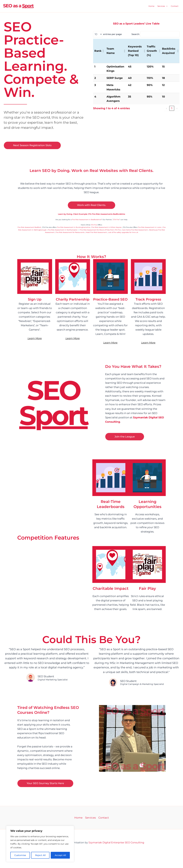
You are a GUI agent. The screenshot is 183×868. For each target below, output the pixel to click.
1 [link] (172, 108)
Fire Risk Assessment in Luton (150, 227)
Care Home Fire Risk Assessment (135, 230)
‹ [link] (166, 108)
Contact (175, 6)
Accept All (60, 855)
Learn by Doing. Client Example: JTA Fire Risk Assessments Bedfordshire (91, 214)
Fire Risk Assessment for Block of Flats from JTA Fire (100, 230)
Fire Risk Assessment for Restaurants (70, 232)
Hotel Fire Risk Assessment (96, 232)
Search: (136, 34)
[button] (103, 51)
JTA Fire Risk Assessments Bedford (92, 847)
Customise (20, 855)
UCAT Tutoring (102, 863)
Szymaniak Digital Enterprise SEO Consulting (116, 843)
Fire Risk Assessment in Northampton (63, 230)
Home (151, 6)
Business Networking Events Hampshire (95, 855)
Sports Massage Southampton (95, 859)
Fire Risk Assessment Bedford (29, 227)
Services (163, 6)
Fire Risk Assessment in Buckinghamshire (74, 227)
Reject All (40, 855)
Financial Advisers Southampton (95, 851)
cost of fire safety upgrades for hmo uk (123, 232)
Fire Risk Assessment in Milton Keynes (106, 227)
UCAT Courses (88, 863)
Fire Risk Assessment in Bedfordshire (87, 220)
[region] (40, 844)
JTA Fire (116, 220)
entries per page (112, 34)
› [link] (177, 108)
